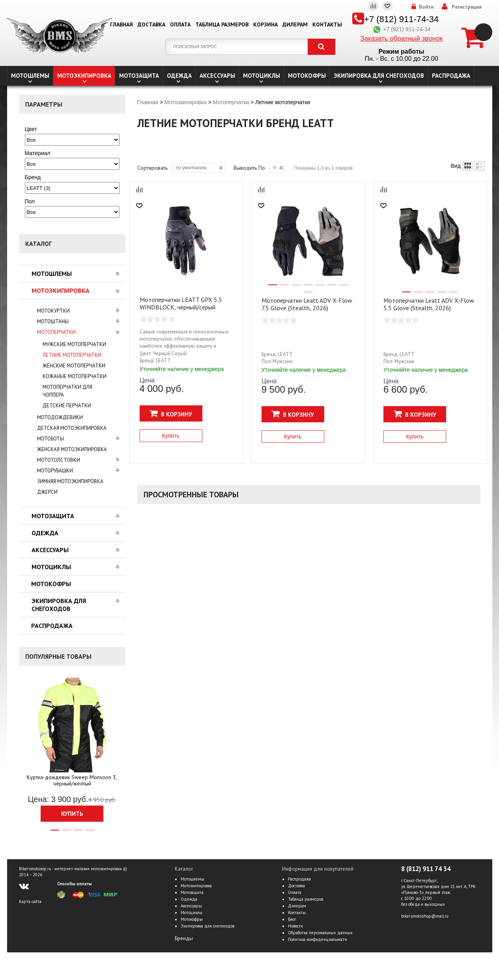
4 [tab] (90, 834)
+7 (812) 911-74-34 (401, 19)
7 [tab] (343, 288)
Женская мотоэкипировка (72, 449)
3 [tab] (78, 834)
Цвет (31, 129)
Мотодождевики (60, 417)
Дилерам (295, 24)
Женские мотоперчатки (74, 366)
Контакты (327, 24)
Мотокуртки (53, 311)
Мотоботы (50, 439)
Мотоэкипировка (84, 76)
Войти (426, 7)
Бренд (33, 177)
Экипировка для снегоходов (379, 76)
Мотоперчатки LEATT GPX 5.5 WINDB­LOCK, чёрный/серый (181, 303)
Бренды (184, 938)
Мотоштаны (53, 321)
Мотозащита (139, 76)
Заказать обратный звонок (401, 38)
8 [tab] (308, 295)
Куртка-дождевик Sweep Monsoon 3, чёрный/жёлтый (72, 780)
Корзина (265, 24)
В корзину (171, 414)
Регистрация (467, 7)
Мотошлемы (30, 76)
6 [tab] (331, 288)
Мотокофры (307, 76)
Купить (72, 814)
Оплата (180, 24)
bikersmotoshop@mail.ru (425, 916)
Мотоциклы (262, 76)
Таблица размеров (222, 24)
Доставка (151, 24)
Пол (30, 201)
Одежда (179, 76)
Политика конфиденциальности (318, 939)
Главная (121, 24)
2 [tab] (66, 834)
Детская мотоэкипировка (72, 428)
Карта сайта (30, 901)
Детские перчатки (67, 406)
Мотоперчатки (56, 332)
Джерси (47, 492)
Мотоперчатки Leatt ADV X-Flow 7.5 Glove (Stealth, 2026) (307, 304)
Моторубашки (55, 471)
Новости (295, 926)
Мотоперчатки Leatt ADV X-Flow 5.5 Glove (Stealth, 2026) (429, 304)
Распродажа (451, 76)
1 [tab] (54, 834)
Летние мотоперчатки (72, 355)
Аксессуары (217, 76)
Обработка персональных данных (320, 933)
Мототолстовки (59, 460)
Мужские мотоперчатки (74, 344)
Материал (38, 153)
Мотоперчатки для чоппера (67, 391)
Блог (292, 919)
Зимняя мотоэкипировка (70, 481)
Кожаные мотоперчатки (75, 376)
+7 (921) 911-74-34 (401, 29)
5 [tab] (320, 288)
